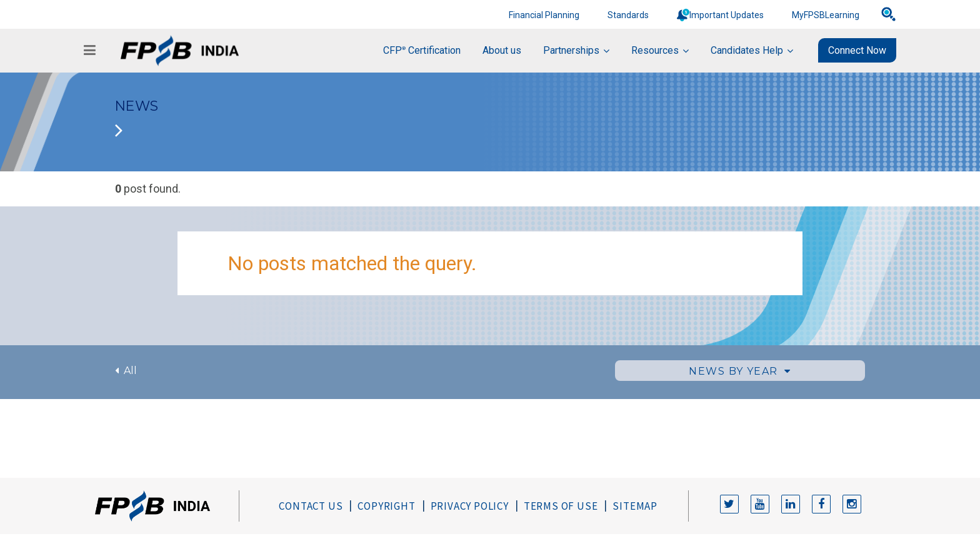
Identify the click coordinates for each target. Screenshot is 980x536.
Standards (628, 15)
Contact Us (311, 506)
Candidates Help (747, 50)
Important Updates (727, 15)
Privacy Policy (470, 506)
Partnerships (571, 50)
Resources (655, 50)
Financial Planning (544, 15)
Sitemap (635, 506)
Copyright (386, 506)
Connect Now (857, 50)
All (126, 371)
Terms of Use (561, 506)
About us (502, 50)
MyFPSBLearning (826, 15)
